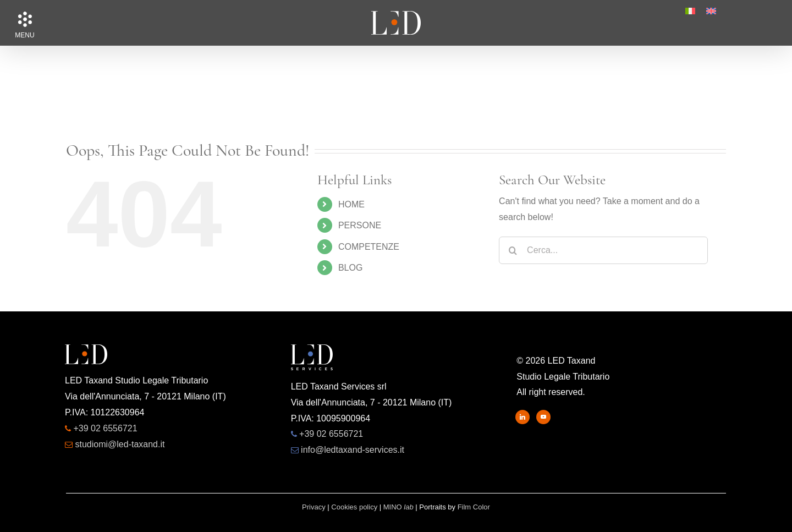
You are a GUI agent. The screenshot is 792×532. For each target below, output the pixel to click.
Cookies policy (354, 507)
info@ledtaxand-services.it (353, 450)
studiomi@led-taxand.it (120, 444)
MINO (398, 507)
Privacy (314, 507)
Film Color (474, 507)
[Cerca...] (603, 250)
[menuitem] (690, 11)
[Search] (513, 250)
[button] (25, 19)
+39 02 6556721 (105, 428)
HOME (351, 204)
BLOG (350, 268)
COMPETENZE (369, 247)
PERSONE (360, 225)
